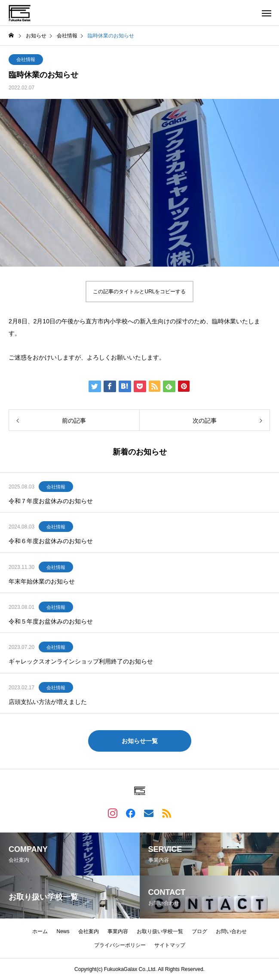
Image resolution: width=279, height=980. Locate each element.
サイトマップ (170, 945)
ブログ (199, 931)
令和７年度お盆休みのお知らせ (51, 501)
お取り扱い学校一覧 (160, 931)
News (63, 931)
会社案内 (89, 931)
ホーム (40, 931)
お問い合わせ (231, 931)
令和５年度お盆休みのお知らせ (51, 621)
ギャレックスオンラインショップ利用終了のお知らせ (81, 661)
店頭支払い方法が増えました (48, 702)
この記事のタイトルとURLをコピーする (139, 292)
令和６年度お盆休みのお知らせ (51, 541)
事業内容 (118, 931)
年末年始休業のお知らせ (42, 581)
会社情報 (26, 59)
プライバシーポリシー (120, 945)
